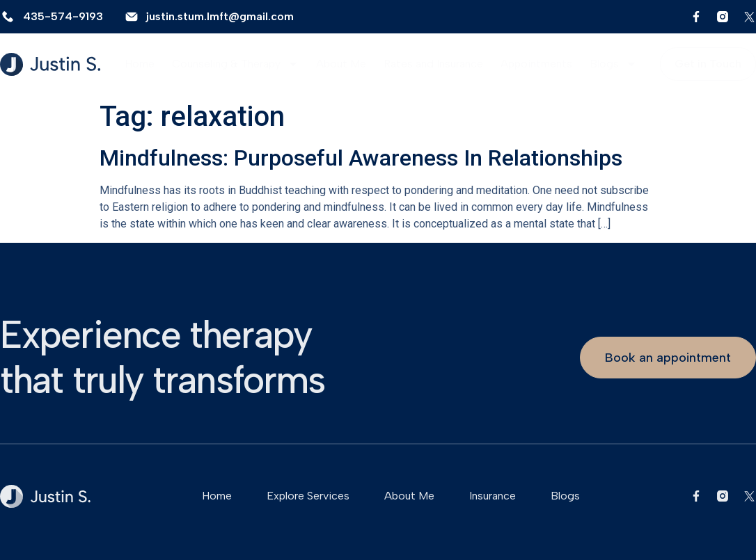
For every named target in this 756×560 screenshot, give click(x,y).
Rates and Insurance (433, 64)
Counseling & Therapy (235, 64)
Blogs (613, 64)
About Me (341, 64)
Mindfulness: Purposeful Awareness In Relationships (361, 158)
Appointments (536, 64)
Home (140, 64)
